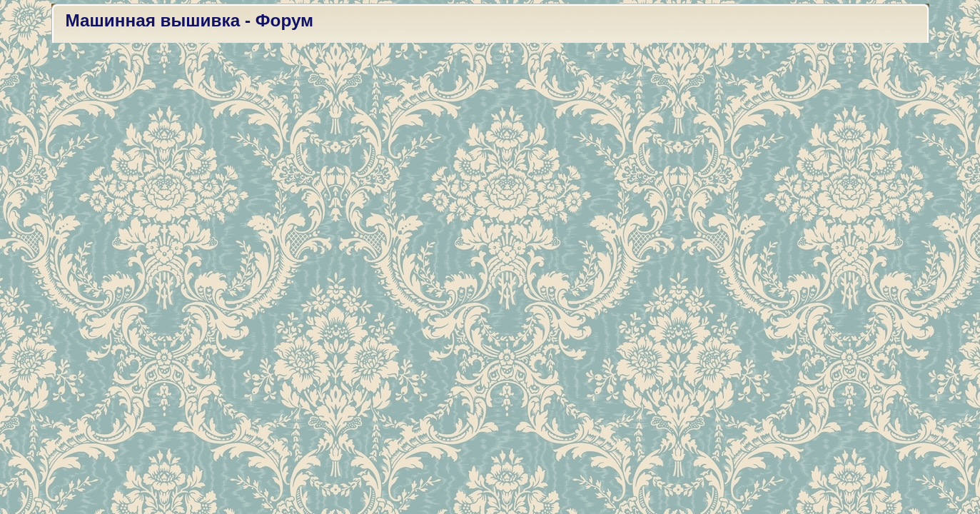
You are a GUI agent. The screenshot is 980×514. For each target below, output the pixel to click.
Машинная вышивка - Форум (190, 20)
